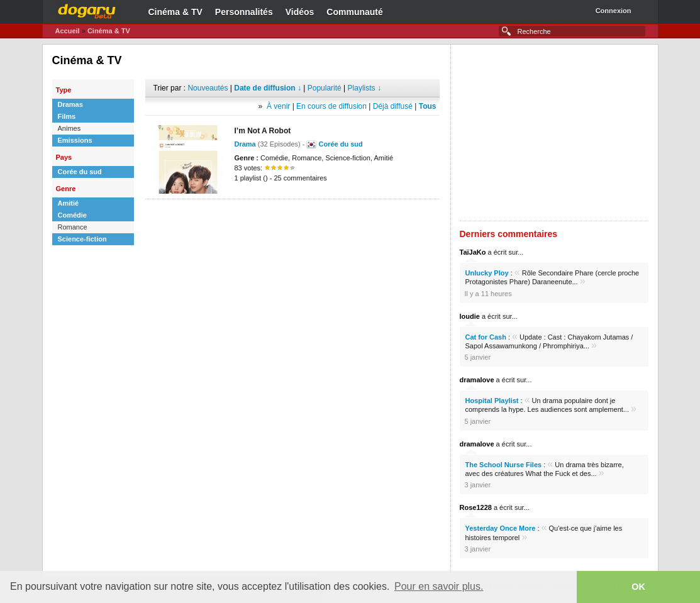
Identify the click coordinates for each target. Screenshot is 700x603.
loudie (470, 316)
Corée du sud (80, 172)
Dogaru (87, 9)
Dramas (70, 104)
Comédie (72, 215)
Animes (69, 128)
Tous (428, 106)
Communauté (354, 12)
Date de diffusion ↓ (268, 88)
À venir (278, 106)
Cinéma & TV (175, 12)
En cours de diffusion (331, 106)
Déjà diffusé (393, 106)
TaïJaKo (473, 252)
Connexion (614, 11)
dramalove (477, 380)
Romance (73, 227)
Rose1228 (476, 507)
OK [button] (638, 587)
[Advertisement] (292, 218)
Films (67, 116)
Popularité (325, 88)
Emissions (75, 140)
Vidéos (300, 12)
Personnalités (244, 12)
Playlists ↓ (364, 88)
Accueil (68, 31)
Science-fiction (82, 239)
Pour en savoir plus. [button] (439, 586)
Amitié (69, 203)
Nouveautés (208, 88)
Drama (245, 144)
